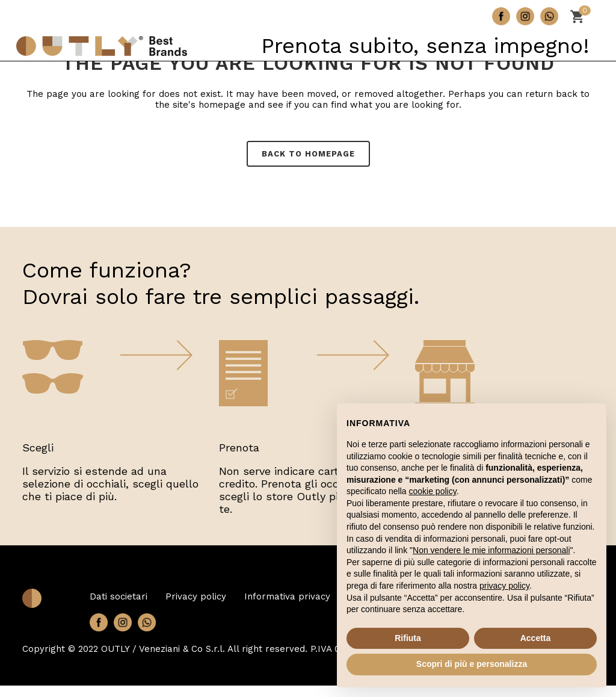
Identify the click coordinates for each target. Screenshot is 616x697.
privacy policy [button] (504, 586)
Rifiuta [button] (408, 638)
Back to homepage (308, 154)
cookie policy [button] (433, 491)
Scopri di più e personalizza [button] (472, 664)
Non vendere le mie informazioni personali (491, 550)
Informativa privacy (287, 596)
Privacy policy (196, 596)
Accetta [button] (536, 638)
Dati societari (119, 596)
